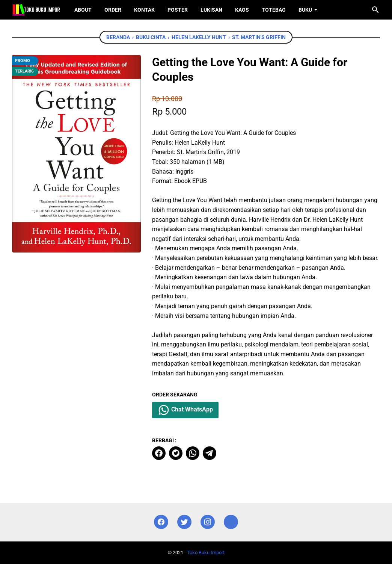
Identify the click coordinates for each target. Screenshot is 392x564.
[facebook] (159, 453)
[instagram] (208, 522)
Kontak (144, 10)
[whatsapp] (193, 453)
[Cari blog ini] (375, 10)
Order (113, 10)
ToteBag (274, 10)
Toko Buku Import (206, 553)
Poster (178, 10)
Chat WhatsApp (185, 410)
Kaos (242, 10)
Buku (305, 10)
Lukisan (211, 10)
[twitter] (176, 453)
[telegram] (210, 453)
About (83, 10)
